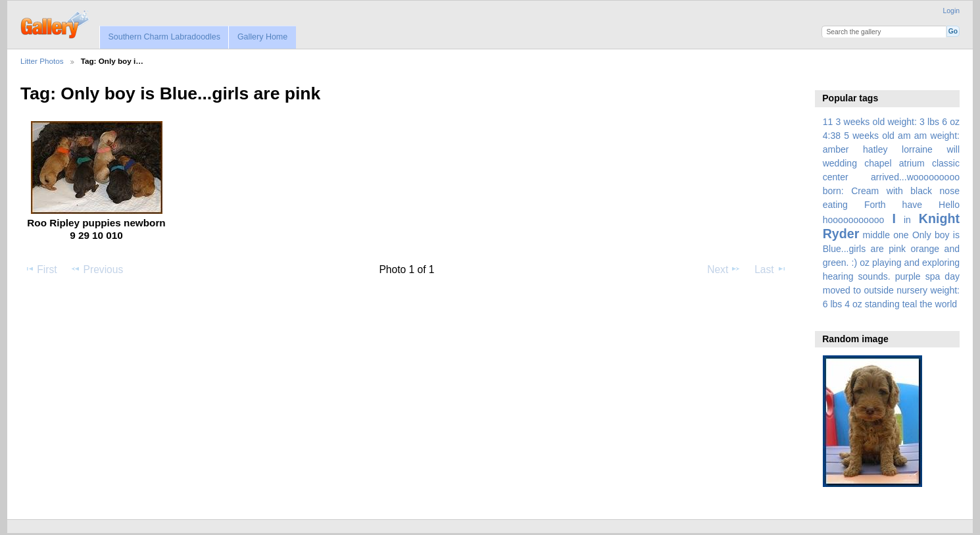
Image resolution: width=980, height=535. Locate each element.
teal (910, 304)
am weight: (937, 136)
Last (771, 269)
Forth (875, 205)
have (912, 205)
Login (951, 11)
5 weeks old (869, 136)
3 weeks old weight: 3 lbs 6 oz (898, 122)
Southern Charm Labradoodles (164, 37)
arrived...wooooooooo (915, 177)
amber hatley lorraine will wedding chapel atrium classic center (891, 163)
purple (908, 276)
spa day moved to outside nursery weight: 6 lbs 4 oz (891, 290)
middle (876, 235)
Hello (949, 205)
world (946, 304)
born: (833, 191)
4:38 (832, 136)
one (901, 235)
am (904, 136)
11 (828, 122)
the (926, 304)
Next (724, 269)
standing (882, 304)
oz (865, 263)
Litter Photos (42, 61)
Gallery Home (262, 37)
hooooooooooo (854, 220)
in (907, 220)
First (40, 269)
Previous (97, 269)
